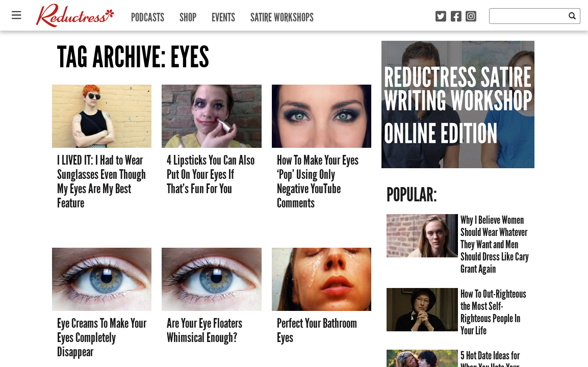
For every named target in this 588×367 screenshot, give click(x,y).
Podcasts (148, 15)
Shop (188, 15)
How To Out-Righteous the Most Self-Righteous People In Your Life (493, 312)
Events (223, 15)
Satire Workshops (282, 15)
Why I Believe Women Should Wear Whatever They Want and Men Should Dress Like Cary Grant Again (495, 245)
